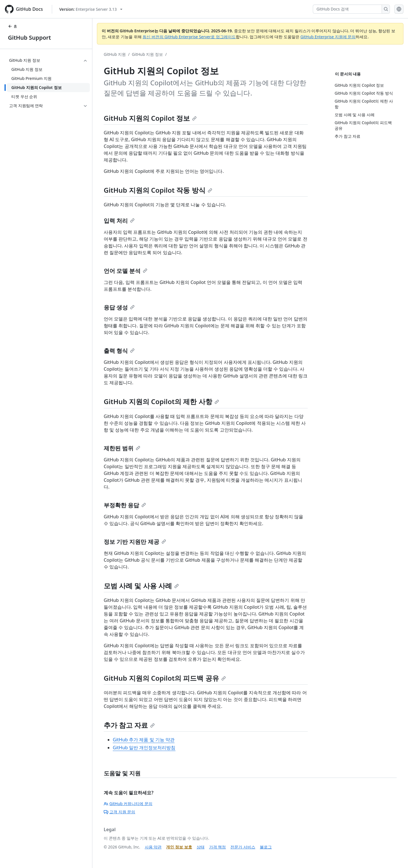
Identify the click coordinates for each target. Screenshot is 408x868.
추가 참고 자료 (129, 725)
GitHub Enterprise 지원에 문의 (328, 37)
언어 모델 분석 (126, 271)
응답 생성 (119, 307)
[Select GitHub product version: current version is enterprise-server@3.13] (91, 9)
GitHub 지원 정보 (147, 54)
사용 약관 (153, 847)
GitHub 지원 (115, 54)
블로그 (266, 847)
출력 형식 (119, 351)
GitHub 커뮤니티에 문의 (128, 804)
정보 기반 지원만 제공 (135, 542)
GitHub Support (29, 38)
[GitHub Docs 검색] (347, 9)
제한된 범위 (122, 448)
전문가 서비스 (243, 847)
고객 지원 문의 (119, 812)
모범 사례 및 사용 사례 (141, 586)
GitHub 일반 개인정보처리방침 (144, 748)
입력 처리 (119, 221)
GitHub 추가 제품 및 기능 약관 (144, 740)
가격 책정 (218, 847)
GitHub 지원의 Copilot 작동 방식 (158, 190)
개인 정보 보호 (179, 847)
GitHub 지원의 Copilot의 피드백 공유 (165, 678)
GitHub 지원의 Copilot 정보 (150, 118)
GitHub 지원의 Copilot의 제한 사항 (161, 401)
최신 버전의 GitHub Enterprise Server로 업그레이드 (189, 37)
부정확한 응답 (125, 505)
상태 (201, 847)
